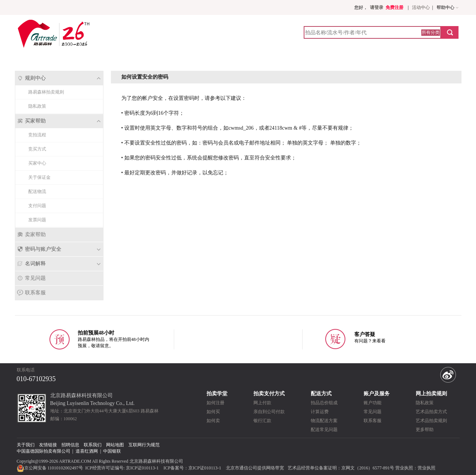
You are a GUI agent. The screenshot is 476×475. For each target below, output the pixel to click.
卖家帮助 (35, 235)
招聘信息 (70, 445)
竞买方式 (37, 149)
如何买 (213, 412)
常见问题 (35, 278)
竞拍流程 (37, 135)
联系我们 (93, 445)
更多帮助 (425, 430)
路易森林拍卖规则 (46, 92)
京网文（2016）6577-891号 (368, 468)
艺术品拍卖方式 (431, 412)
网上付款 (262, 403)
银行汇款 (262, 421)
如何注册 (215, 403)
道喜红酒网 (87, 451)
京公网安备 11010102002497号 (51, 468)
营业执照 (427, 468)
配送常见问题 (324, 430)
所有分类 (431, 32)
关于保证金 (39, 177)
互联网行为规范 (144, 445)
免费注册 (394, 7)
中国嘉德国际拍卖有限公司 (44, 451)
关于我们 (26, 445)
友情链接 (48, 445)
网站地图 (115, 445)
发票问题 (37, 220)
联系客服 (35, 293)
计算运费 (320, 412)
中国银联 (112, 451)
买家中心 (37, 163)
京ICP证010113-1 (142, 468)
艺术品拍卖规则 (431, 421)
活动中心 (421, 7)
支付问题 (37, 206)
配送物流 (37, 191)
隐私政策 (37, 106)
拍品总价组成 (324, 403)
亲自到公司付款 (269, 412)
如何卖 (213, 421)
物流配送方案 (324, 421)
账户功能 (373, 403)
